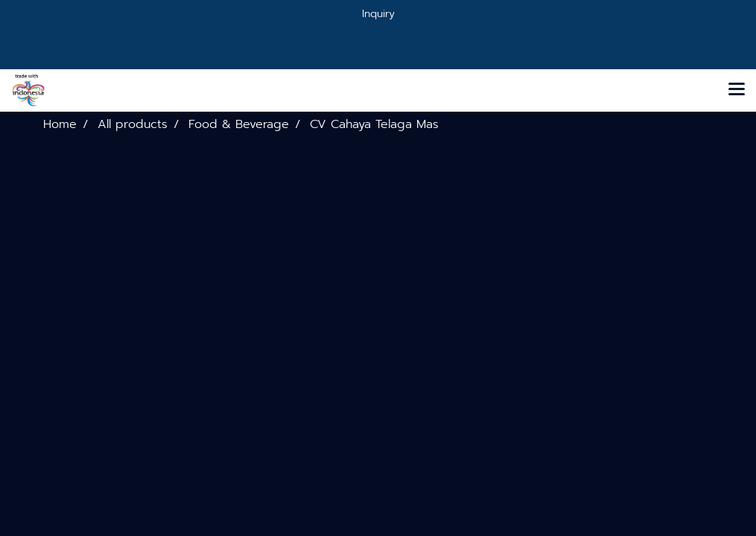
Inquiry (378, 14)
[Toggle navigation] (737, 90)
